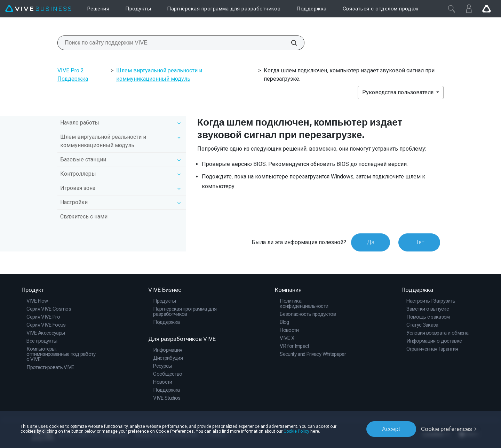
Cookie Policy (296, 431)
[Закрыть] (452, 9)
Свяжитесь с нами (84, 217)
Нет (419, 242)
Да (371, 242)
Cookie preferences (447, 429)
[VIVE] (38, 9)
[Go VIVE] (486, 9)
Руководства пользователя (399, 92)
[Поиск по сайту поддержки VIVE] (290, 43)
